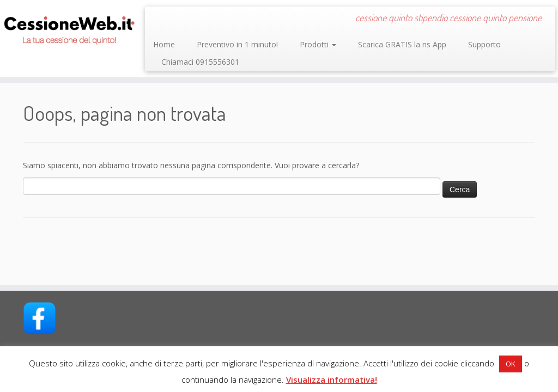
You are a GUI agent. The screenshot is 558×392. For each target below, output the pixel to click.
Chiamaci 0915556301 (200, 62)
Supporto (484, 44)
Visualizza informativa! (332, 379)
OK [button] (511, 364)
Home (164, 44)
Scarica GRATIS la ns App (402, 44)
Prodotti (318, 44)
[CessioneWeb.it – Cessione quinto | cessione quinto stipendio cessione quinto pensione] (65, 27)
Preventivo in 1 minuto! (237, 44)
